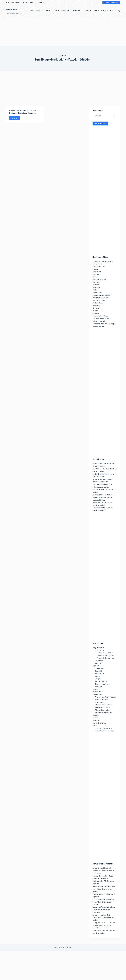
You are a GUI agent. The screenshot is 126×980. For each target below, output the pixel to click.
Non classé (96, 308)
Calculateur (97, 274)
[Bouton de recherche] (114, 116)
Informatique (79, 11)
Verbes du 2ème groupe (106, 655)
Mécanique (96, 306)
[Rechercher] (119, 11)
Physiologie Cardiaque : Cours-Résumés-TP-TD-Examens (104, 871)
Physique (49, 11)
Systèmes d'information (101, 319)
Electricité (96, 282)
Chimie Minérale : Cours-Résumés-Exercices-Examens (104, 902)
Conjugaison (99, 650)
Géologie (89, 11)
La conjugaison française (111, 2)
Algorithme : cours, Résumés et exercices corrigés (104, 889)
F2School (11, 10)
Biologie (96, 11)
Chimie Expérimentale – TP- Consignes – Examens (104, 881)
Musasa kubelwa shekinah (102, 894)
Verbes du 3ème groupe (106, 658)
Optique (95, 311)
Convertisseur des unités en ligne (17, 2)
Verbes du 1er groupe (105, 653)
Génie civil (96, 287)
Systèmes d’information (103, 713)
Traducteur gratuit (100, 123)
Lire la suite (15, 124)
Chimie (57, 11)
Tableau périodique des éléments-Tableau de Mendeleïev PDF (104, 910)
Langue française (37, 11)
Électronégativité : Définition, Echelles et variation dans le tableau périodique (102, 497)
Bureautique (97, 272)
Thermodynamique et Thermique (104, 324)
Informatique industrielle (101, 295)
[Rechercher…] (102, 116)
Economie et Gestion (100, 280)
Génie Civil (105, 11)
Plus (113, 11)
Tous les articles (98, 326)
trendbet (95, 876)
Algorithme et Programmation (103, 261)
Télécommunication (99, 321)
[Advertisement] (59, 31)
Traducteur (99, 663)
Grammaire (99, 661)
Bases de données (99, 267)
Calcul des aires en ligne (101, 487)
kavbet (95, 907)
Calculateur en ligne (37, 2)
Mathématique (66, 11)
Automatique (97, 264)
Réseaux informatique (100, 316)
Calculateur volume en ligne (102, 484)
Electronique (97, 285)
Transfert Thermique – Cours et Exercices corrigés (104, 918)
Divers (95, 726)
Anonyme (96, 879)
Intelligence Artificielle (100, 298)
